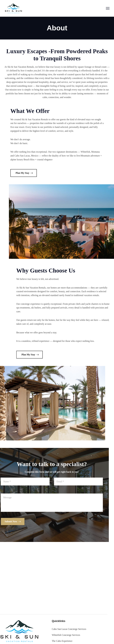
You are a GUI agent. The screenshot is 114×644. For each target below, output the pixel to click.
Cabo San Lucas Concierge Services (38, 629)
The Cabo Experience (31, 641)
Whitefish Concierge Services (35, 635)
